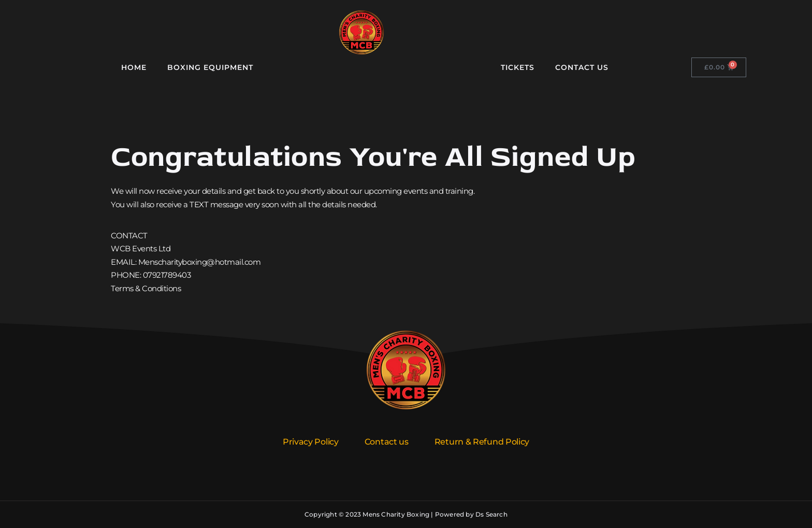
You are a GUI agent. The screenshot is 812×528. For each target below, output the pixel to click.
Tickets (518, 67)
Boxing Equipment (210, 67)
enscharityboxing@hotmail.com (203, 262)
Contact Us (582, 67)
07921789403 (167, 275)
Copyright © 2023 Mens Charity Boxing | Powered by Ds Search (406, 514)
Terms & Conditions (146, 288)
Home (134, 67)
